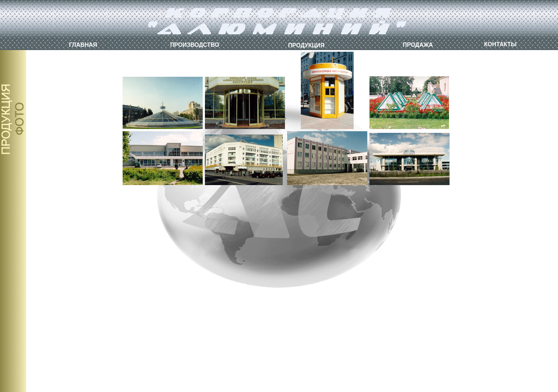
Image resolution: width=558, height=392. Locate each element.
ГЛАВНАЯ (83, 45)
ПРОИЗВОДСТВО (195, 45)
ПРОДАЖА (418, 45)
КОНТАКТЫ (500, 44)
